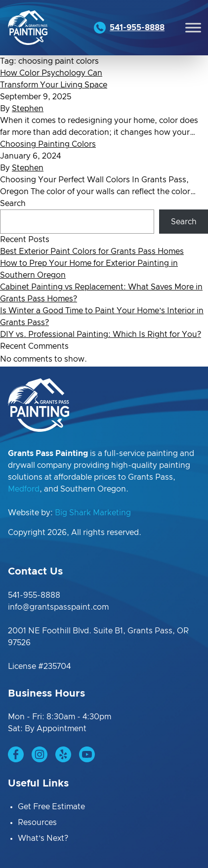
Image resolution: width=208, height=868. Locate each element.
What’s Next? (43, 838)
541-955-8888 (34, 595)
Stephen (28, 109)
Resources (37, 823)
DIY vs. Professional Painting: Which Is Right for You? (101, 334)
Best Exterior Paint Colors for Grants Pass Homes (92, 251)
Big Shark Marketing (93, 513)
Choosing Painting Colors (48, 144)
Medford (24, 489)
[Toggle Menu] (193, 27)
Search (13, 204)
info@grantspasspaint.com (58, 607)
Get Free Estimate (51, 807)
